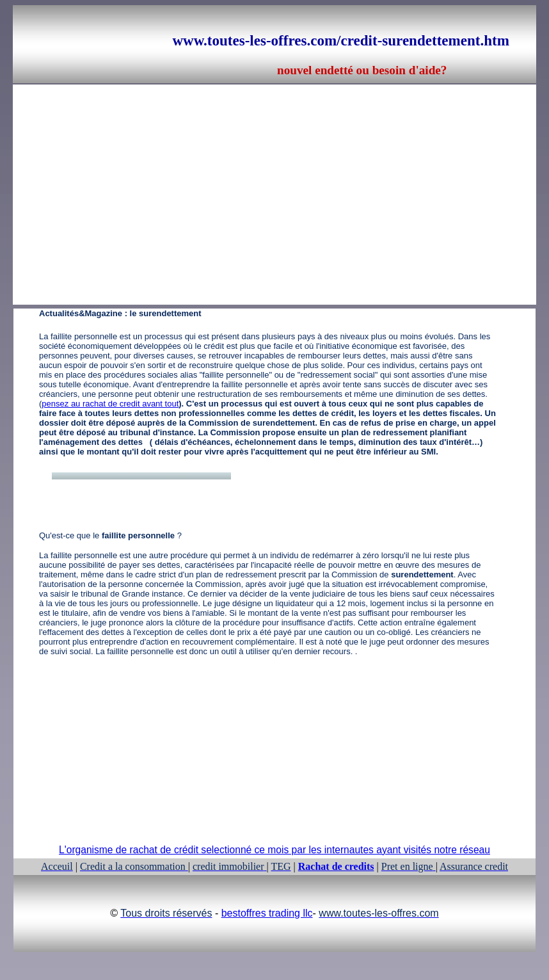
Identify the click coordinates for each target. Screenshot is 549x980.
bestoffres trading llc (267, 913)
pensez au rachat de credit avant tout (110, 404)
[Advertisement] (184, 174)
